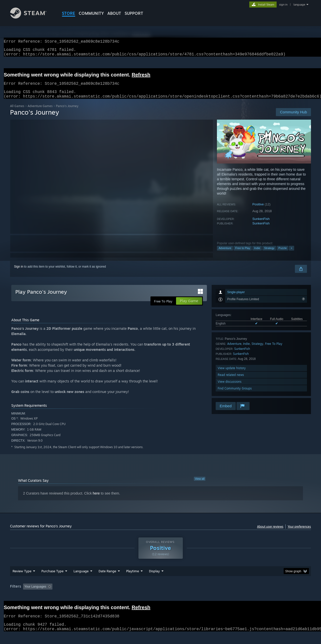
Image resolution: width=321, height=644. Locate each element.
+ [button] (291, 254)
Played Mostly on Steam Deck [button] (161, 596)
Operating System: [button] (203, 596)
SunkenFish (261, 225)
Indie (257, 254)
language (299, 5)
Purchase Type (52, 581)
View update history (232, 374)
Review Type (22, 581)
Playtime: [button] (125, 596)
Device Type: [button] (267, 596)
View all (200, 485)
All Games (17, 112)
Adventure (225, 254)
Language (81, 581)
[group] (160, 596)
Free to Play (243, 254)
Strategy (269, 254)
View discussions (230, 388)
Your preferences (299, 533)
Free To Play (274, 350)
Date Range (107, 581)
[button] (27, 596)
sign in (283, 5)
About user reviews (270, 533)
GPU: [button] (245, 596)
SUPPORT (134, 13)
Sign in (19, 273)
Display (154, 581)
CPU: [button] (229, 596)
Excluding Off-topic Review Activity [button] (86, 596)
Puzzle (283, 254)
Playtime (133, 581)
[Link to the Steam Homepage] (32, 17)
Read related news (231, 381)
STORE (69, 13)
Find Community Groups (235, 394)
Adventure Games (40, 112)
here (96, 499)
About (114, 13)
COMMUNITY (91, 13)
